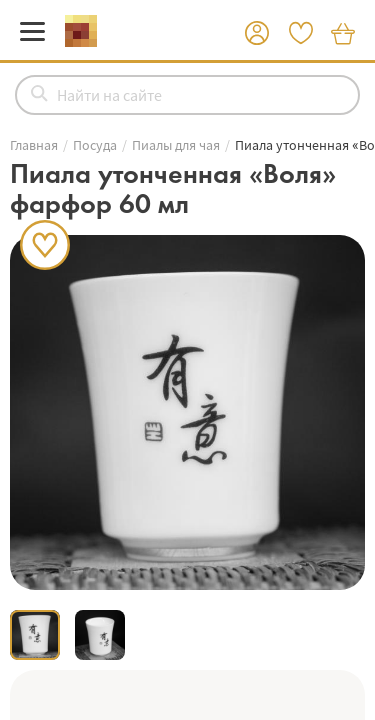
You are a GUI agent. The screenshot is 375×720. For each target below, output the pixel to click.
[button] (257, 34)
